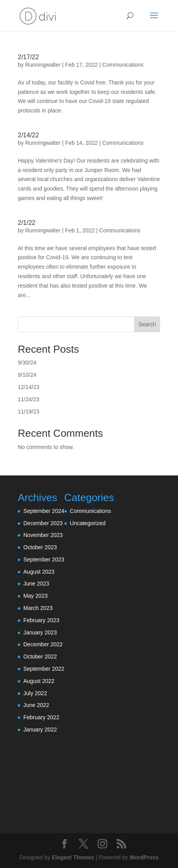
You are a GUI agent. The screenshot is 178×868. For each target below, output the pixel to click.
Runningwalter (43, 65)
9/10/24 (27, 375)
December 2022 (43, 644)
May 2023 (35, 596)
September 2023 (44, 559)
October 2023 (40, 547)
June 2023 (36, 584)
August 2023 (39, 572)
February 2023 (41, 620)
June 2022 (36, 705)
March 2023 (38, 608)
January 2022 (40, 730)
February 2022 (41, 717)
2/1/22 (27, 223)
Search (147, 324)
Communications (123, 65)
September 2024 (44, 511)
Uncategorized (88, 523)
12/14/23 (29, 387)
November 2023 (43, 535)
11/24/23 (29, 399)
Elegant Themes (73, 857)
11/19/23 (29, 412)
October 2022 (40, 657)
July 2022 (35, 693)
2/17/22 (28, 57)
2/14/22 (28, 135)
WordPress (144, 857)
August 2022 (39, 681)
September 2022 (44, 669)
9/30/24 (27, 363)
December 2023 (43, 523)
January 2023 (40, 632)
